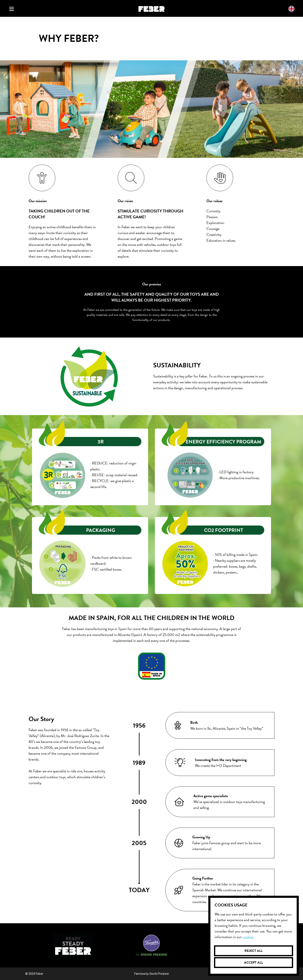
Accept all (254, 963)
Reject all (254, 951)
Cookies (248, 937)
